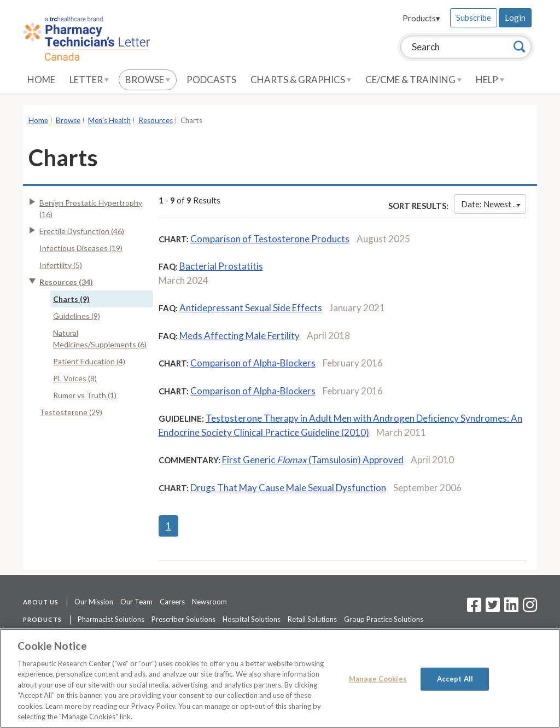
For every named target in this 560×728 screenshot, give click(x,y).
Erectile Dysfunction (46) (82, 231)
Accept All (455, 679)
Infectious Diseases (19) (81, 248)
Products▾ (421, 18)
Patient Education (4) (89, 361)
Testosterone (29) (71, 412)
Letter (89, 80)
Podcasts (211, 80)
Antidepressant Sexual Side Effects (251, 308)
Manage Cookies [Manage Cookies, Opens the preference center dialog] (378, 679)
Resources (156, 120)
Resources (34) (66, 282)
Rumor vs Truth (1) (85, 395)
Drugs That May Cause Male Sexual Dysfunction (288, 488)
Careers (172, 602)
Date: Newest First (494, 204)
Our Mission (94, 602)
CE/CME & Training (413, 80)
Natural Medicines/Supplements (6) (100, 339)
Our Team (136, 602)
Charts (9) (71, 299)
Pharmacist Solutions (111, 619)
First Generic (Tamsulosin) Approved (313, 460)
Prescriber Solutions (183, 619)
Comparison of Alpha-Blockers (253, 363)
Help (490, 80)
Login (515, 18)
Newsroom (209, 602)
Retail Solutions (312, 619)
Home (41, 80)
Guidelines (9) (77, 316)
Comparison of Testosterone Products (270, 239)
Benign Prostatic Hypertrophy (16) (91, 208)
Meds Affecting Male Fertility (240, 336)
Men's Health (109, 120)
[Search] (520, 46)
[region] (280, 678)
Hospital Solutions (252, 619)
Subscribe (474, 18)
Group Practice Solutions (384, 619)
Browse (148, 80)
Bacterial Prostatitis (221, 266)
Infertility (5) (61, 265)
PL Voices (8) (75, 378)
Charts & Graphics (301, 80)
